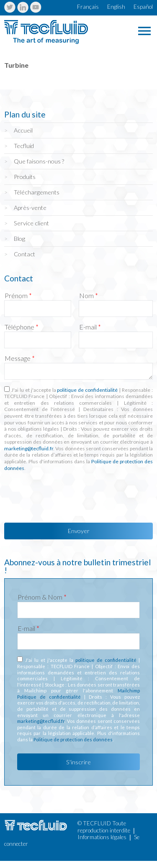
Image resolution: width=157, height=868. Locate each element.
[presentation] (68, 495)
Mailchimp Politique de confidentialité (78, 694)
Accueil (23, 130)
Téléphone (22, 327)
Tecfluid (24, 146)
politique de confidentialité (87, 390)
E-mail (90, 327)
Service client (31, 223)
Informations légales (102, 837)
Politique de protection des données (73, 739)
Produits (25, 177)
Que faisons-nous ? (39, 161)
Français (88, 7)
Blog (19, 239)
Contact (24, 254)
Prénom (18, 296)
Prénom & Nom (42, 597)
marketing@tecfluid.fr (29, 448)
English (116, 7)
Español (143, 7)
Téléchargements (37, 192)
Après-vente (30, 208)
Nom (89, 296)
